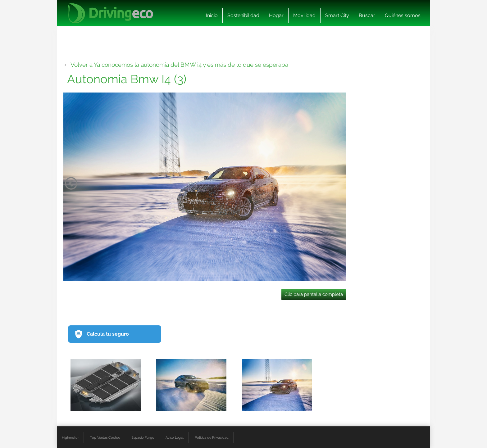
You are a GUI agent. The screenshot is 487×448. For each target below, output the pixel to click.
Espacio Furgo (143, 437)
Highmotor (70, 437)
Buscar (367, 15)
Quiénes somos (403, 15)
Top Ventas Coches (105, 437)
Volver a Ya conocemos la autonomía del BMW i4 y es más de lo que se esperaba (179, 65)
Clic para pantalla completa (314, 294)
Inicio (212, 15)
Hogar (276, 15)
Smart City (337, 15)
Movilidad (304, 15)
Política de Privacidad (212, 437)
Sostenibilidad (243, 15)
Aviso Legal (175, 437)
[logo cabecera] (110, 13)
